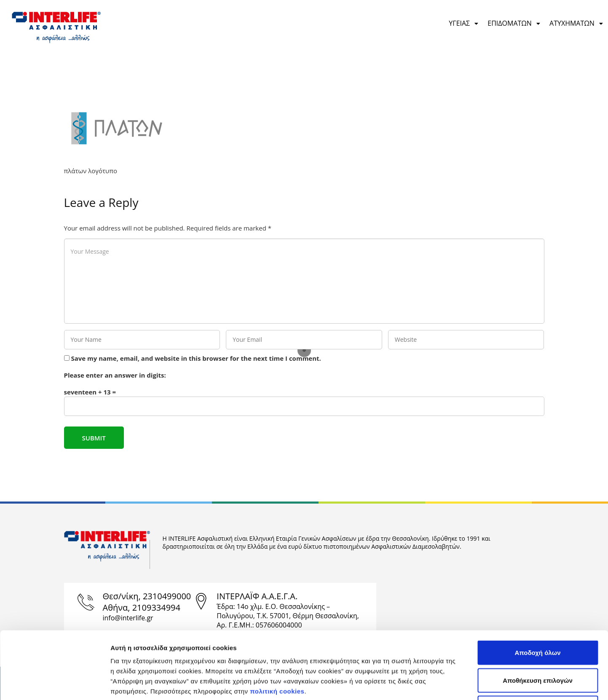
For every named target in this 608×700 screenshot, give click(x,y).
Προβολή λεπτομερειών (469, 683)
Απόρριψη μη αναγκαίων (538, 645)
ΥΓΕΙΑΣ (464, 23)
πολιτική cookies (277, 628)
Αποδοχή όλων (537, 589)
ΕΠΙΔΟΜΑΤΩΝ (514, 23)
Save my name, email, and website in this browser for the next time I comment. (196, 358)
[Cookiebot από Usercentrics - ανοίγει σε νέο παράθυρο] (55, 684)
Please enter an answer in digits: (115, 375)
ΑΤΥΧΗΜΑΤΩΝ (577, 23)
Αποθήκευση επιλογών (538, 617)
